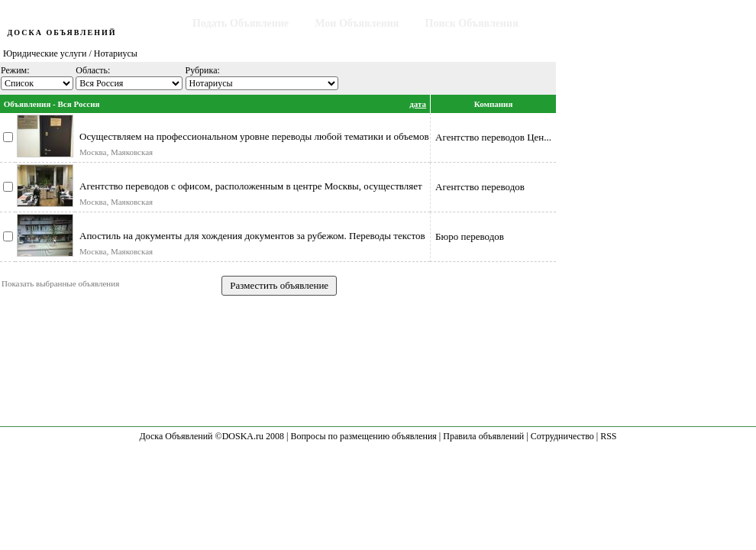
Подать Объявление (241, 23)
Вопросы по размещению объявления (363, 436)
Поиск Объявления (472, 23)
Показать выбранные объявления (60, 283)
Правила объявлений (483, 436)
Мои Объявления (357, 23)
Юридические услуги (45, 53)
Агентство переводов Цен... (493, 137)
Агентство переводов (480, 187)
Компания (494, 104)
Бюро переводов (470, 236)
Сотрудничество (562, 436)
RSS (608, 436)
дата (418, 104)
